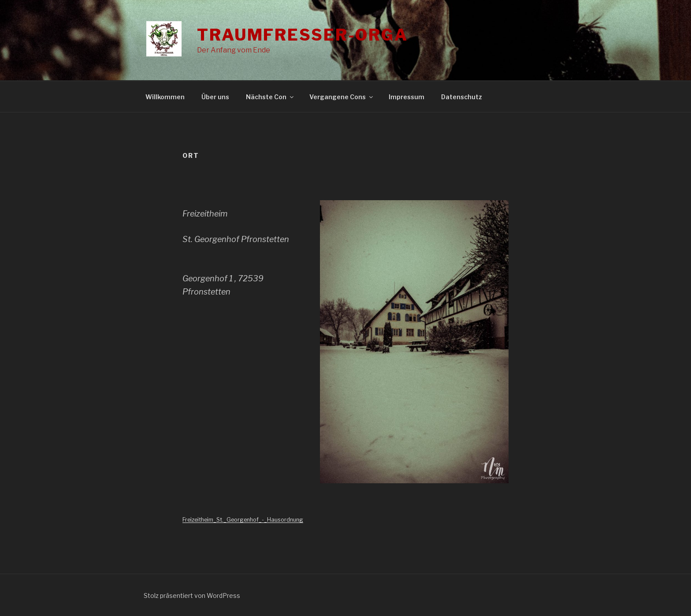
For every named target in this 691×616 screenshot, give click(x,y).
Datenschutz (462, 97)
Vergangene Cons (342, 97)
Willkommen (165, 97)
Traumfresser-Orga (303, 35)
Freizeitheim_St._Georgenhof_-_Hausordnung (243, 520)
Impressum (407, 97)
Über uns (215, 97)
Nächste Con (270, 97)
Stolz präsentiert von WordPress (192, 595)
